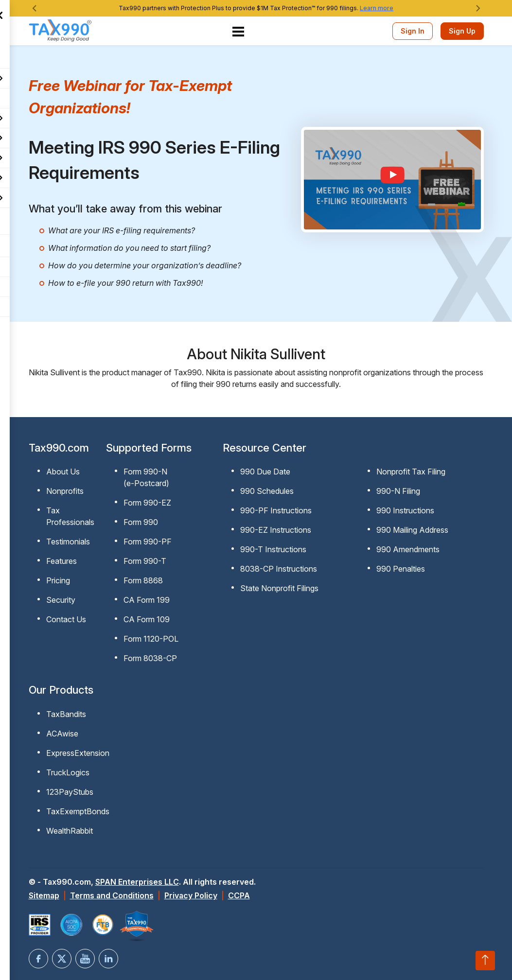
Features (62, 561)
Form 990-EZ (147, 503)
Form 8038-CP (150, 658)
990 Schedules (267, 491)
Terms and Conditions (112, 895)
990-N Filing (398, 491)
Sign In (413, 31)
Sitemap (44, 895)
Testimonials (68, 542)
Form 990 (141, 522)
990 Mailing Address (412, 530)
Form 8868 (143, 580)
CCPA (239, 895)
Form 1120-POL (151, 639)
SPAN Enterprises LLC (137, 882)
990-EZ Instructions (276, 530)
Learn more (377, 8)
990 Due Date (265, 472)
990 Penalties (401, 569)
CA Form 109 (147, 619)
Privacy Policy (191, 895)
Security (61, 600)
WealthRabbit (70, 831)
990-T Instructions (273, 549)
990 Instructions (405, 510)
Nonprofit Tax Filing (411, 472)
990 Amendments (408, 549)
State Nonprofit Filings (279, 588)
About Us (63, 472)
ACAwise (62, 734)
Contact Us (66, 619)
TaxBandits (66, 714)
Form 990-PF (148, 542)
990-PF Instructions (276, 510)
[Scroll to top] (485, 961)
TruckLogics (68, 772)
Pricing (58, 580)
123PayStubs (70, 792)
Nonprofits (65, 491)
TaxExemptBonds (78, 811)
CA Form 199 (147, 600)
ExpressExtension (78, 753)
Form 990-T (145, 561)
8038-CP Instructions (279, 569)
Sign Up (462, 31)
